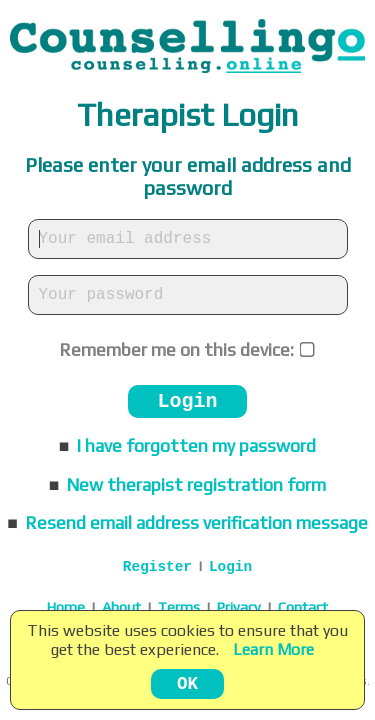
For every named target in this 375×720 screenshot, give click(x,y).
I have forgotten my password (196, 446)
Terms (179, 607)
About (121, 607)
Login (187, 401)
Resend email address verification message (197, 523)
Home (66, 607)
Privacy (239, 607)
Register (157, 567)
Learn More (273, 649)
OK (187, 684)
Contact (303, 607)
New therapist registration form (196, 485)
